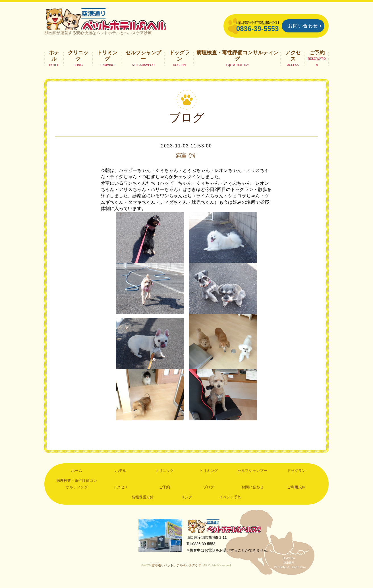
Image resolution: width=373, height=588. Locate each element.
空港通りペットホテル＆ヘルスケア (226, 532)
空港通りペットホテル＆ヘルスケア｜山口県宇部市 (120, 21)
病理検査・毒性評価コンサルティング (237, 61)
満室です (186, 161)
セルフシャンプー (143, 61)
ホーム (77, 477)
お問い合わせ (303, 26)
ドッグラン (179, 61)
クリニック (78, 61)
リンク (187, 503)
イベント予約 (230, 503)
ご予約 (317, 58)
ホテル (54, 61)
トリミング (107, 61)
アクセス (293, 61)
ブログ (209, 493)
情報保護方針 (143, 503)
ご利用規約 (296, 493)
